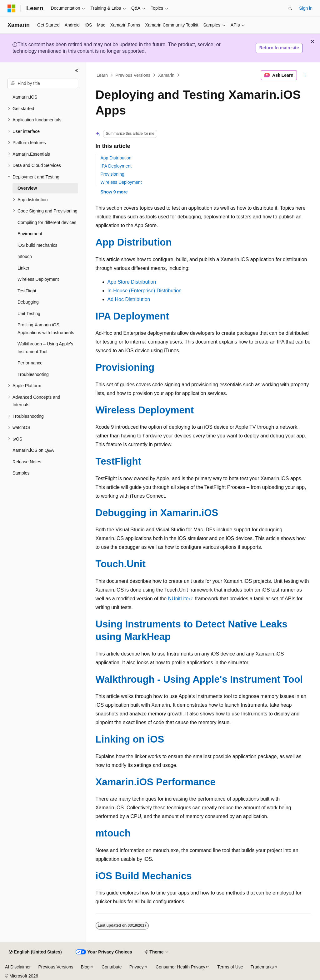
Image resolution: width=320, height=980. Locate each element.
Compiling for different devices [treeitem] (47, 222)
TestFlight (118, 461)
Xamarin (166, 75)
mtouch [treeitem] (25, 256)
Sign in (306, 8)
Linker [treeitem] (23, 268)
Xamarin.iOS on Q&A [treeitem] (33, 450)
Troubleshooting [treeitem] (33, 374)
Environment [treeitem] (30, 234)
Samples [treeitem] (21, 473)
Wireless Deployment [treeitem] (38, 279)
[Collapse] (77, 71)
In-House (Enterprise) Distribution (145, 291)
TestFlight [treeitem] (27, 291)
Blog (85, 967)
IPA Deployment (116, 166)
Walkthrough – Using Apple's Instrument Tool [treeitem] (45, 348)
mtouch (113, 833)
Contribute (112, 967)
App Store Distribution (132, 282)
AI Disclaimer (18, 967)
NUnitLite (178, 599)
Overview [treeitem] (27, 188)
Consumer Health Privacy (180, 967)
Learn (102, 75)
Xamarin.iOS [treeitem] (25, 97)
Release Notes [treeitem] (27, 462)
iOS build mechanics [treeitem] (37, 245)
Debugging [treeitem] (28, 302)
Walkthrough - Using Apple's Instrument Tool (199, 679)
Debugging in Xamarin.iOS (157, 513)
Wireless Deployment (121, 182)
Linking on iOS (130, 739)
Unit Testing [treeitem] (29, 314)
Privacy (137, 967)
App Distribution (116, 158)
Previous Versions (133, 75)
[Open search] (290, 8)
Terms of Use (230, 967)
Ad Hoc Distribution (129, 299)
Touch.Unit (121, 564)
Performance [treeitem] (30, 363)
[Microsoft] (12, 8)
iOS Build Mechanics (144, 876)
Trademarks (262, 967)
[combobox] (43, 84)
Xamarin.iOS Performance (156, 782)
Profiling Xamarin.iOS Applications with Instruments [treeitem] (46, 329)
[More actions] (305, 75)
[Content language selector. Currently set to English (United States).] (35, 952)
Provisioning (112, 174)
